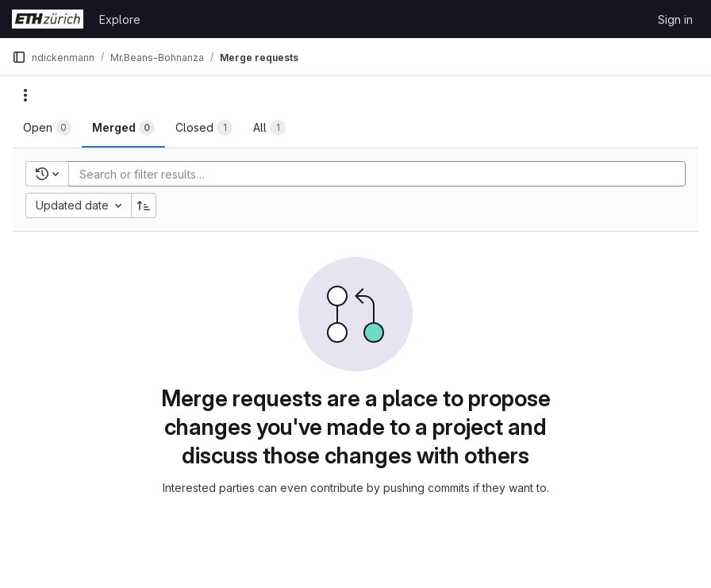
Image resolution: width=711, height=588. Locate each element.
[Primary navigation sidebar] (19, 57)
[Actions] (25, 95)
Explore (120, 19)
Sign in (675, 19)
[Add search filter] (382, 174)
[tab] (47, 128)
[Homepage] (48, 19)
